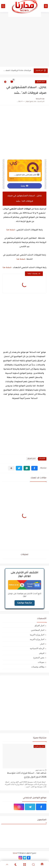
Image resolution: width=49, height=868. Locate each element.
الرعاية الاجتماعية (37, 648)
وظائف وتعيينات (38, 667)
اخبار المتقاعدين (38, 630)
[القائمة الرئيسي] (46, 6)
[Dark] (16, 864)
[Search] (33, 864)
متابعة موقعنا (25, 603)
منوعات (41, 662)
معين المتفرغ (39, 658)
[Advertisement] (24, 39)
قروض (42, 653)
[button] (34, 468)
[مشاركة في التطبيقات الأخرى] (11, 468)
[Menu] (24, 864)
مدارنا (15, 853)
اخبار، (42, 644)
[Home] (42, 864)
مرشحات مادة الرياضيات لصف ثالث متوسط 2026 (17, 71)
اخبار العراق (41, 82)
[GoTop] (7, 864)
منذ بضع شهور (40, 770)
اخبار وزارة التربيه (37, 639)
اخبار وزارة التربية (37, 635)
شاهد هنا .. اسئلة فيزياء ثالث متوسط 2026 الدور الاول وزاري (27, 775)
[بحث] (3, 6)
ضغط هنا (11, 230)
